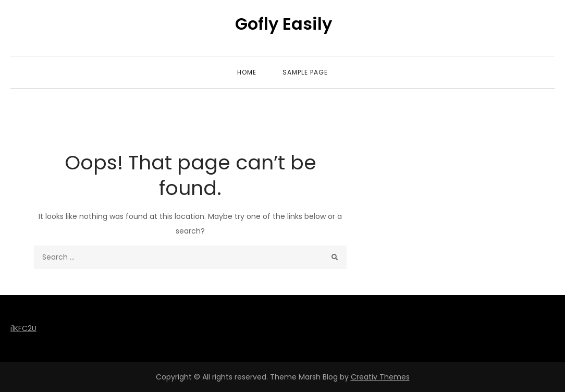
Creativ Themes (380, 377)
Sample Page (305, 72)
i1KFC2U (23, 328)
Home (247, 72)
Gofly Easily (284, 24)
